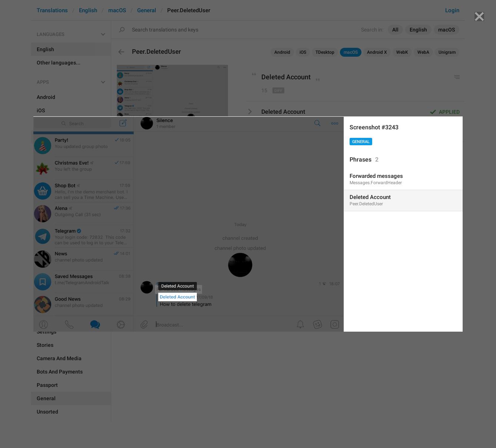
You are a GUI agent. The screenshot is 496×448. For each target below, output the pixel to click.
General (361, 142)
